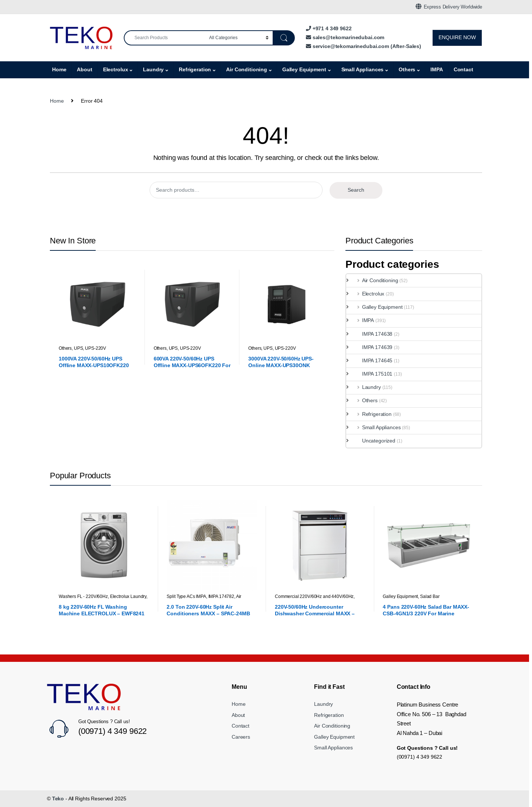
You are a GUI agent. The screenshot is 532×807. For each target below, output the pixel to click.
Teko (58, 799)
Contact (463, 69)
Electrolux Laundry (128, 596)
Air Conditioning (247, 69)
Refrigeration (195, 69)
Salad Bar (430, 596)
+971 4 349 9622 (329, 28)
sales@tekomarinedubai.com (345, 37)
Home (59, 69)
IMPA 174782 (221, 596)
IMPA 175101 (372, 374)
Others (407, 69)
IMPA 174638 (372, 334)
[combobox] (164, 38)
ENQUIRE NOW (457, 37)
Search (356, 190)
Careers (241, 737)
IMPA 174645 (372, 360)
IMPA (436, 69)
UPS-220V (96, 348)
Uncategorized (373, 441)
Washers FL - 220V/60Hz (83, 596)
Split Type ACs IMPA (186, 596)
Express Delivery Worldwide (449, 6)
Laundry (153, 69)
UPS (79, 348)
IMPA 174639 (372, 347)
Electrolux (116, 69)
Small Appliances (363, 69)
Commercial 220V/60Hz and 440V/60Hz (314, 596)
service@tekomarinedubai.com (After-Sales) (364, 46)
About (84, 69)
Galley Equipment (304, 69)
